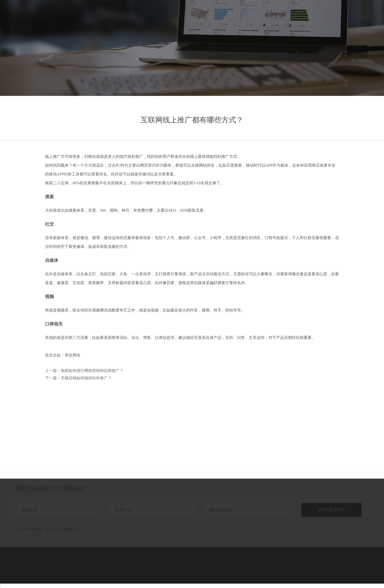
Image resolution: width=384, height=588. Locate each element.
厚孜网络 (72, 355)
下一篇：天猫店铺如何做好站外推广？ (78, 378)
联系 (365, 14)
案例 (312, 14)
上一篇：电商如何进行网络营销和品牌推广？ (84, 371)
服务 (294, 14)
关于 (347, 14)
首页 (276, 14)
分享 (329, 14)
